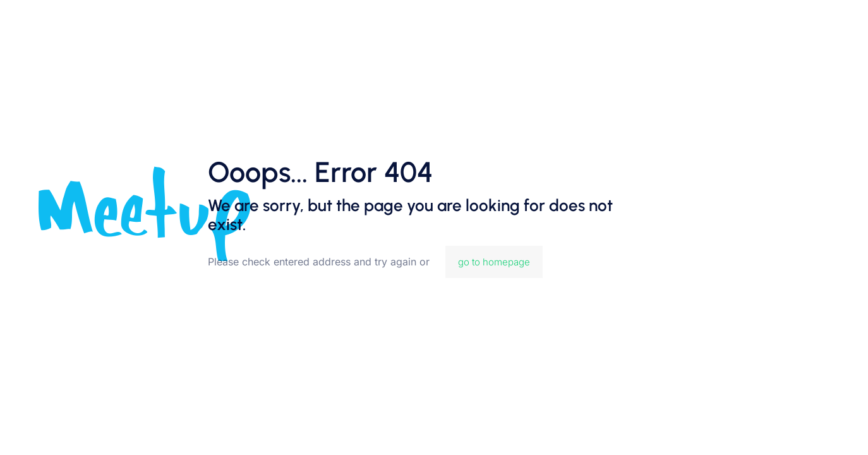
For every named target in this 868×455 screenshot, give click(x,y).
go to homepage (494, 262)
